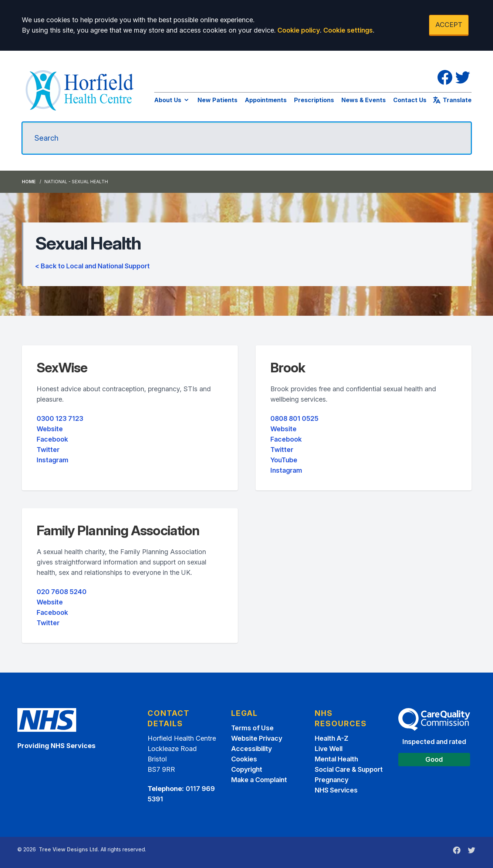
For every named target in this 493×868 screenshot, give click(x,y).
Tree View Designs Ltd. (69, 849)
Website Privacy (257, 738)
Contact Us (410, 100)
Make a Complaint (259, 780)
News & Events (364, 100)
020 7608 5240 (62, 592)
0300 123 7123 (60, 418)
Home (29, 182)
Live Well (329, 749)
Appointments (266, 100)
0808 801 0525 (294, 418)
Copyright (247, 769)
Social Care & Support (349, 769)
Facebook (52, 439)
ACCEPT (449, 25)
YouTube (284, 460)
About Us (172, 100)
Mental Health (336, 759)
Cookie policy (299, 30)
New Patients (217, 100)
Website (50, 429)
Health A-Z (332, 738)
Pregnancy (332, 780)
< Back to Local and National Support (92, 266)
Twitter (48, 450)
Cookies (244, 759)
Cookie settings (348, 30)
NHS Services (336, 790)
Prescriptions (314, 100)
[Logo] (81, 89)
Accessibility (251, 749)
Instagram (53, 460)
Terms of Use (252, 728)
